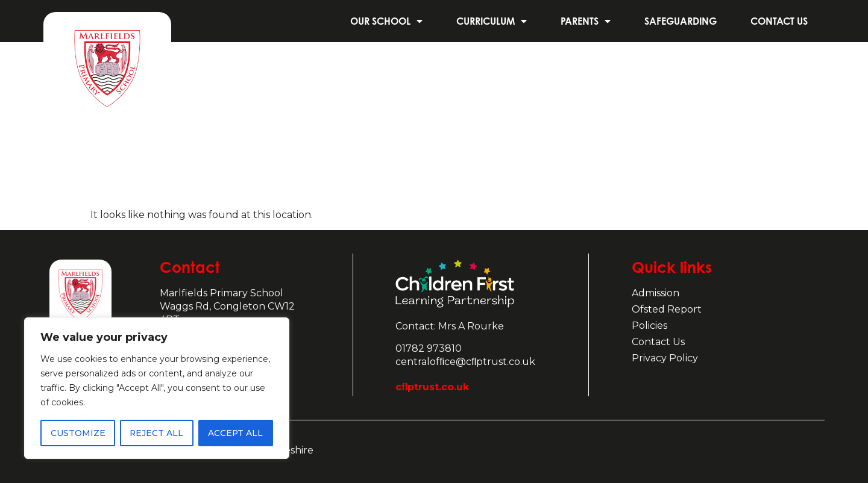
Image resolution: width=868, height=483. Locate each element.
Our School (386, 21)
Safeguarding (681, 21)
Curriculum (492, 21)
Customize (77, 433)
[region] (157, 388)
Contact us (779, 21)
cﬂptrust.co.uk (432, 387)
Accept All (236, 433)
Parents (586, 21)
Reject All (156, 433)
